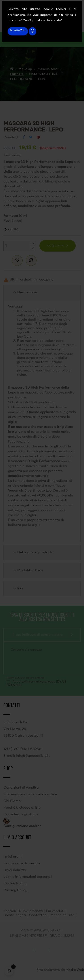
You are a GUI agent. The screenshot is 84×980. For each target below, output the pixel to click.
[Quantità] (17, 246)
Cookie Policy (15, 884)
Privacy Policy (15, 890)
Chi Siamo (12, 801)
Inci (17, 588)
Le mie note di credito (22, 863)
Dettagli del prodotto (33, 552)
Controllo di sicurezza (26, 650)
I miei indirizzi (15, 870)
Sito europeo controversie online (30, 794)
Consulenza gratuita (21, 814)
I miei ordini (13, 857)
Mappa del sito (62, 915)
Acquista (55, 246)
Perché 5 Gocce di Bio (22, 808)
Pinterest (38, 137)
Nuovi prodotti (31, 911)
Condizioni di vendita (21, 788)
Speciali (10, 911)
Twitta (31, 137)
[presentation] (41, 662)
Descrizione (24, 292)
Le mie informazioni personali (28, 877)
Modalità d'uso (27, 570)
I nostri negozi (15, 915)
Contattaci (38, 915)
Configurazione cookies (22, 826)
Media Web (75, 970)
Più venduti (55, 911)
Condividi (24, 137)
